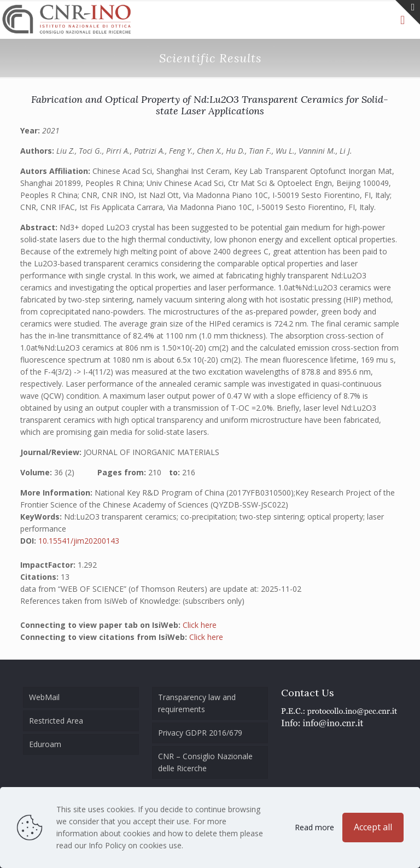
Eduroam (45, 744)
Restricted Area (56, 721)
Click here (200, 625)
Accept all (373, 827)
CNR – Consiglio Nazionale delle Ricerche (205, 762)
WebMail (44, 697)
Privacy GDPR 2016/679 (200, 733)
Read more (314, 827)
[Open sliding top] (408, 12)
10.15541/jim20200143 (79, 541)
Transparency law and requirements (197, 703)
